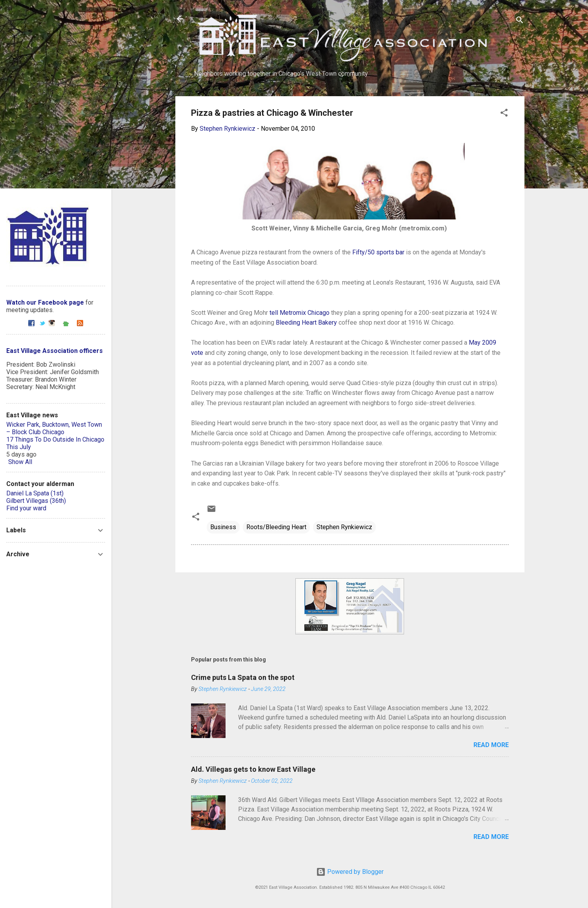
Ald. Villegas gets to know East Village (253, 769)
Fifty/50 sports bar (378, 252)
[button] (504, 114)
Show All (20, 462)
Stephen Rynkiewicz (344, 527)
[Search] (520, 21)
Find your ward (26, 508)
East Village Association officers (55, 351)
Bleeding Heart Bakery (306, 322)
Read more (491, 745)
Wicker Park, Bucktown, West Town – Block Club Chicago (54, 428)
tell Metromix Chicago (299, 313)
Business (223, 527)
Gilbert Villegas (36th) (36, 501)
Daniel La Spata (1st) (35, 493)
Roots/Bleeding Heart (276, 527)
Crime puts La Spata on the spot (243, 677)
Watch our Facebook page (45, 302)
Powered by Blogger (350, 872)
